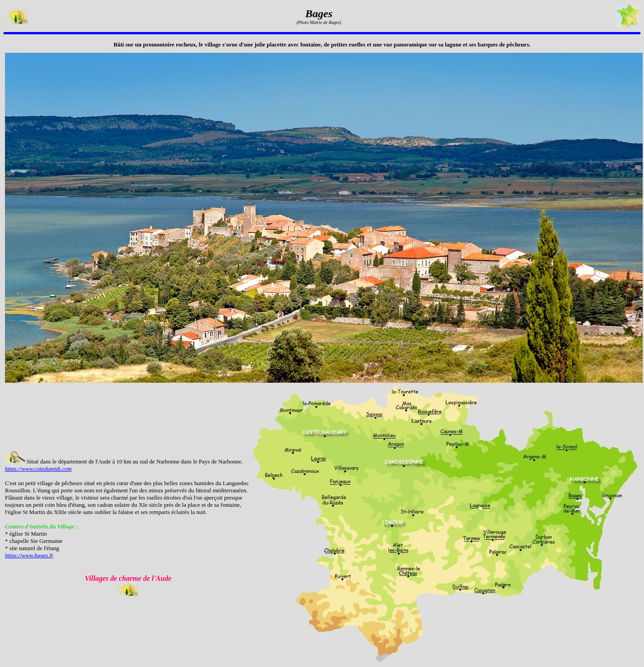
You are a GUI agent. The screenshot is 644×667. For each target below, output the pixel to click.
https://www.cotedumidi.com (38, 469)
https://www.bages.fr (29, 555)
